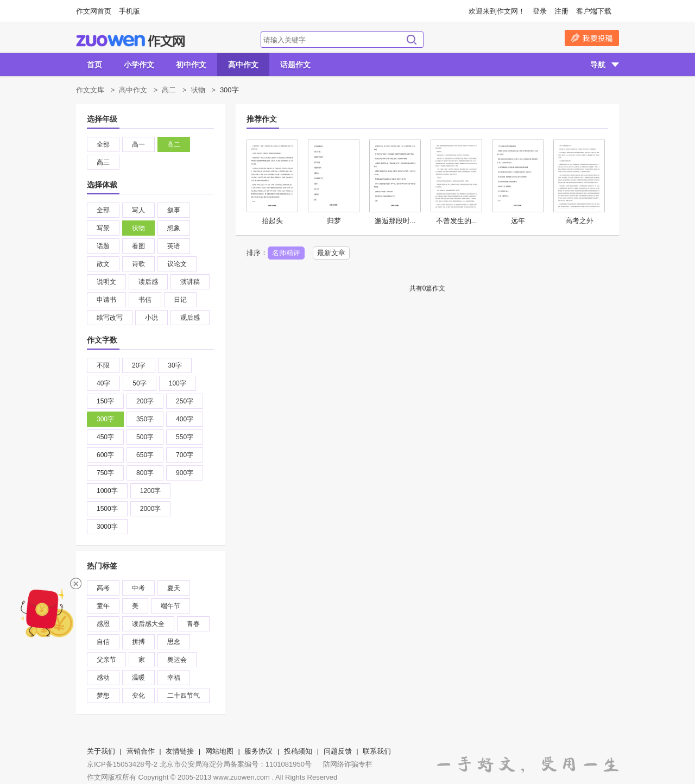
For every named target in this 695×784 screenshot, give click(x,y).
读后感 (148, 282)
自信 (103, 642)
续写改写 (110, 318)
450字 (105, 437)
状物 (198, 90)
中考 (138, 588)
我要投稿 (592, 38)
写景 (103, 228)
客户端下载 (594, 11)
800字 (145, 473)
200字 (145, 401)
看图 (138, 246)
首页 (94, 65)
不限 (103, 365)
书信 (145, 300)
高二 (169, 90)
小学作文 (139, 65)
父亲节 (106, 660)
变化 (138, 696)
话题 (103, 246)
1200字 (151, 491)
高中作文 (243, 65)
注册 (561, 11)
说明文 (106, 282)
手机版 (129, 11)
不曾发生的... (457, 221)
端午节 (170, 606)
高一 (138, 144)
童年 (103, 606)
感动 (103, 678)
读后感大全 (148, 624)
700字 (185, 455)
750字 (105, 473)
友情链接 (180, 751)
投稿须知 (298, 751)
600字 (105, 455)
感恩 (103, 624)
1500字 (107, 509)
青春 (193, 624)
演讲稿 (190, 282)
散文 (103, 264)
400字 (185, 419)
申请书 (106, 300)
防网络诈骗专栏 (348, 764)
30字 (175, 365)
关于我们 (101, 751)
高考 (103, 588)
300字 (105, 419)
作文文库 (90, 90)
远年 (518, 221)
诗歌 (138, 264)
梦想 (103, 696)
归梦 (334, 221)
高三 (103, 162)
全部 (103, 144)
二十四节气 (184, 696)
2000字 (151, 509)
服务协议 (258, 751)
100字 (178, 383)
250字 (185, 401)
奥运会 (177, 660)
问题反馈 (338, 751)
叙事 (174, 210)
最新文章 (331, 253)
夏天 (174, 588)
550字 (185, 437)
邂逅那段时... (395, 221)
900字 (185, 473)
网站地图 (219, 751)
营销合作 (141, 751)
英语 (174, 246)
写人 (138, 210)
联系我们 (377, 751)
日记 (180, 300)
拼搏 (138, 642)
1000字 (107, 491)
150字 (105, 401)
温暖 (138, 678)
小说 (151, 318)
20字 (139, 365)
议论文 (177, 264)
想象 (174, 228)
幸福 (174, 678)
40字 (103, 383)
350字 (145, 419)
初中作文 (191, 65)
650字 (145, 455)
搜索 (412, 40)
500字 (145, 437)
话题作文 (295, 65)
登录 (540, 11)
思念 (174, 642)
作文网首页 (94, 11)
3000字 (107, 527)
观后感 (190, 318)
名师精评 (286, 253)
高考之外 (579, 221)
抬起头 (272, 221)
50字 (139, 383)
